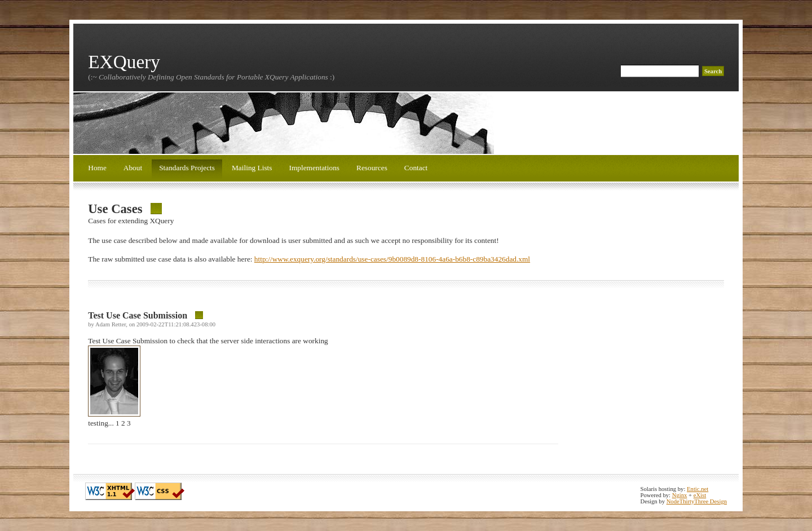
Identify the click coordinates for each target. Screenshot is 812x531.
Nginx (680, 495)
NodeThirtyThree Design (697, 501)
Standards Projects (187, 168)
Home (97, 168)
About (133, 168)
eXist (700, 495)
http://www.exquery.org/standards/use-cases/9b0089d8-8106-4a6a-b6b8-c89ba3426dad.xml (392, 259)
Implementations (314, 168)
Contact (416, 168)
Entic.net (698, 489)
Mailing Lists (252, 168)
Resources (372, 168)
